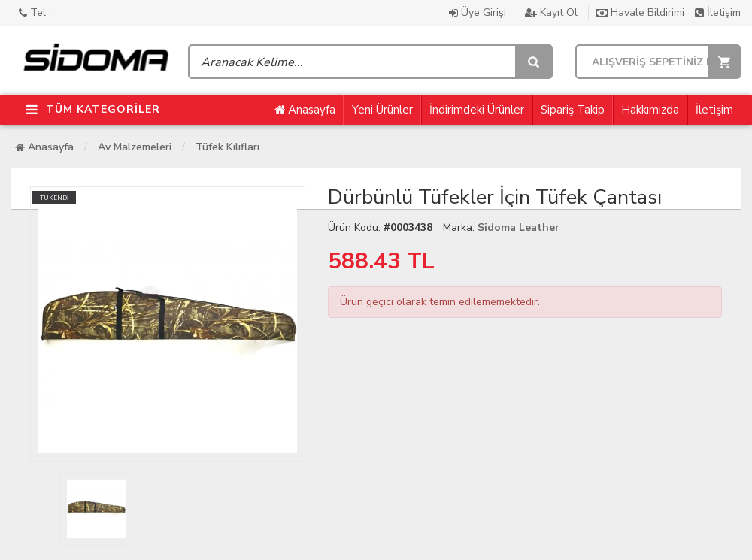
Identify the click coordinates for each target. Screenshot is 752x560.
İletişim (718, 12)
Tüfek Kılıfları (227, 147)
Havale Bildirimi (642, 12)
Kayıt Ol (553, 12)
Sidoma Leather (519, 227)
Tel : (35, 12)
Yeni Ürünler (382, 110)
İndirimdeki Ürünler (477, 110)
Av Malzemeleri (135, 147)
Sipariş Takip (573, 110)
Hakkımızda (650, 110)
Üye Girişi (479, 12)
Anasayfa (305, 110)
